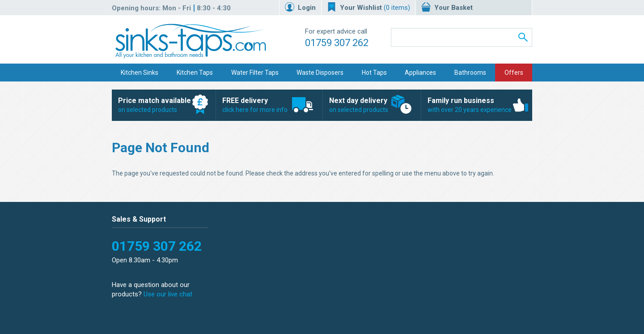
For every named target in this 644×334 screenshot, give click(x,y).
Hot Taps (374, 73)
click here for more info (265, 105)
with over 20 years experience (472, 105)
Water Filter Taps (255, 73)
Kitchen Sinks (140, 73)
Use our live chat (168, 294)
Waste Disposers (320, 73)
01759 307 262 (337, 43)
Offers (514, 73)
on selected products (159, 105)
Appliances (420, 73)
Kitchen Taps (195, 73)
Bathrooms (470, 73)
